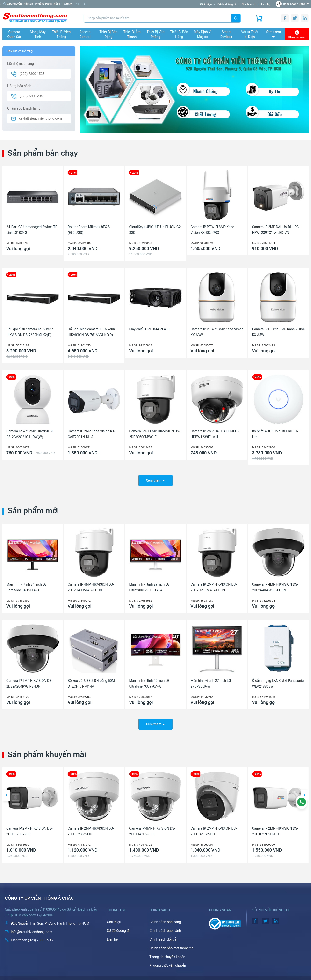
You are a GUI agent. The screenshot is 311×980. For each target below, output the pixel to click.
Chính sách (248, 4)
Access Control (85, 34)
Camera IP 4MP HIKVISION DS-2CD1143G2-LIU (214, 825)
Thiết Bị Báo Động (108, 34)
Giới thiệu (206, 4)
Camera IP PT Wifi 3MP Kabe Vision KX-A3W (217, 332)
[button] (6, 789)
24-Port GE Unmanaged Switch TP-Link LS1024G (32, 230)
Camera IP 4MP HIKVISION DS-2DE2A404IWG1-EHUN (275, 584)
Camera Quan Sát (14, 34)
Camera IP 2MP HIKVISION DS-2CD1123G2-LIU (152, 825)
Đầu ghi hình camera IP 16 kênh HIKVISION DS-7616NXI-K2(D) (91, 332)
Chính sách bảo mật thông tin (171, 941)
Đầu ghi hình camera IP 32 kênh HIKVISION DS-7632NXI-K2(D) (30, 332)
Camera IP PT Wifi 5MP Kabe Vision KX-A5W (278, 332)
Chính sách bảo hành (165, 924)
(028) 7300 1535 (129, 4)
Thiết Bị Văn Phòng (156, 34)
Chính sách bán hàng (165, 915)
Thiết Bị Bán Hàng (179, 34)
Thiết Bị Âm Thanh (132, 34)
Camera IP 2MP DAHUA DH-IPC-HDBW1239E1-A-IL (215, 434)
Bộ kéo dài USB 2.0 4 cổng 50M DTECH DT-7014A (91, 680)
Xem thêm (273, 34)
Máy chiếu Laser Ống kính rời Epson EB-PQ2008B (28, 825)
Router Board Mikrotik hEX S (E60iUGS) (89, 230)
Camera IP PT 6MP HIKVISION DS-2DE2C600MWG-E (155, 434)
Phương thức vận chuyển (168, 959)
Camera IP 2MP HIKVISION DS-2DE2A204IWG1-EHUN (29, 680)
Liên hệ (266, 4)
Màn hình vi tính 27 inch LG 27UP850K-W (211, 680)
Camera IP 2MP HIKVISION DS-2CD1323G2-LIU (275, 825)
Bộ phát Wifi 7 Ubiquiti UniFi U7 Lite (275, 434)
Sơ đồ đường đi (227, 4)
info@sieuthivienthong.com (95, 4)
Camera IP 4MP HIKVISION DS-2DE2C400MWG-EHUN (91, 584)
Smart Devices (226, 34)
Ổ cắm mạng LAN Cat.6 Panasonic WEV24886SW (278, 680)
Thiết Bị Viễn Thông (61, 34)
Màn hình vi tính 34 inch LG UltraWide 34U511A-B (26, 584)
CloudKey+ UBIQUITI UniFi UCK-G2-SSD (155, 230)
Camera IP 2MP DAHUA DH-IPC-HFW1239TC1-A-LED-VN (276, 230)
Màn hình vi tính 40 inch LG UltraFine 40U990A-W (149, 680)
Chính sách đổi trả (163, 933)
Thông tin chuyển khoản (167, 950)
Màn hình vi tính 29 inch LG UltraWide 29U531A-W (149, 584)
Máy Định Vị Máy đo (203, 34)
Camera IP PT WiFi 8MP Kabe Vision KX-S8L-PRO (212, 230)
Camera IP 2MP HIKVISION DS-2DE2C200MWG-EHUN (214, 584)
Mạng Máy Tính (38, 34)
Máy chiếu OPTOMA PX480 (149, 329)
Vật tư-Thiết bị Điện (250, 34)
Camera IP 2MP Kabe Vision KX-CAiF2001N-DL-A (91, 434)
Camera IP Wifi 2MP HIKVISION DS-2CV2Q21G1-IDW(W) (29, 434)
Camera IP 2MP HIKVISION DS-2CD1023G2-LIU (91, 825)
